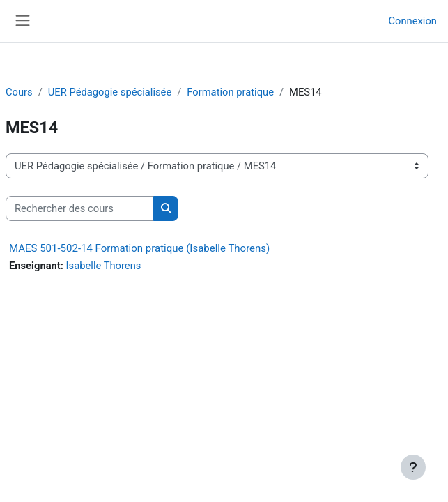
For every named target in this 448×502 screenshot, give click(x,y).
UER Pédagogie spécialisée (110, 92)
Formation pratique (230, 92)
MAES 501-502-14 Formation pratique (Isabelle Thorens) (139, 248)
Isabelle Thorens (104, 266)
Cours (19, 92)
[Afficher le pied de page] (413, 467)
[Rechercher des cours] (80, 208)
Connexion (412, 21)
